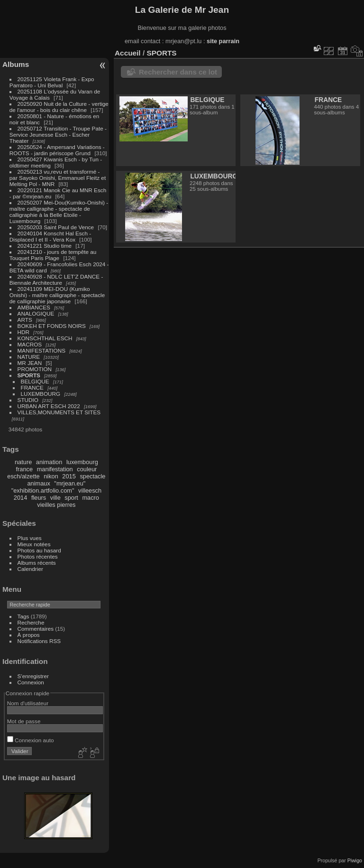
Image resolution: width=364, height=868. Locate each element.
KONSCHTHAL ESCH (45, 338)
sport (71, 498)
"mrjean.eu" (70, 483)
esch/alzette (23, 476)
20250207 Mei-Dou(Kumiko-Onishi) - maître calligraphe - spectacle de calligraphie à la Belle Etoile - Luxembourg (59, 212)
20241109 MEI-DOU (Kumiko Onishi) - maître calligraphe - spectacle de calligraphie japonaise (57, 295)
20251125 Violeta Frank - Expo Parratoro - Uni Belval (52, 82)
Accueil (128, 53)
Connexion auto (31, 740)
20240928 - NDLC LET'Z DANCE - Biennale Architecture (56, 280)
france (24, 469)
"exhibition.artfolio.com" (43, 490)
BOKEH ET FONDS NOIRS (52, 326)
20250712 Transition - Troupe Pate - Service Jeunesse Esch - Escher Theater (58, 135)
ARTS (25, 320)
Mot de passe (24, 721)
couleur (87, 469)
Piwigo (355, 860)
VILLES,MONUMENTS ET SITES (59, 412)
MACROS (30, 344)
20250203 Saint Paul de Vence (56, 227)
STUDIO (28, 400)
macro (91, 498)
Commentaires (36, 629)
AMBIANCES (34, 307)
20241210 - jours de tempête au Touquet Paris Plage (53, 255)
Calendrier (30, 569)
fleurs (39, 498)
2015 (69, 476)
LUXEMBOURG (41, 394)
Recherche (31, 622)
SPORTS (29, 375)
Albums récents (37, 563)
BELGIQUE (35, 381)
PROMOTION (35, 369)
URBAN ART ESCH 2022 (49, 406)
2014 (20, 498)
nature (23, 462)
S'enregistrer (33, 676)
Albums (16, 64)
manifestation (55, 469)
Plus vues (30, 538)
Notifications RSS (39, 641)
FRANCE (32, 387)
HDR (24, 332)
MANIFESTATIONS (42, 350)
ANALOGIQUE (36, 313)
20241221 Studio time (45, 246)
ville (55, 498)
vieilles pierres (56, 505)
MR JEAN (30, 363)
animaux (38, 483)
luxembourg (82, 462)
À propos (29, 635)
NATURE (29, 357)
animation (49, 462)
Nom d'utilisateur (28, 703)
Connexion (31, 682)
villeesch (90, 490)
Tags (23, 616)
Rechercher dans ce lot (178, 72)
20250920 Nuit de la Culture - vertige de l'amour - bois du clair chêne (59, 107)
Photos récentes (38, 556)
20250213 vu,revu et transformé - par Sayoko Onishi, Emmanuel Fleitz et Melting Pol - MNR (58, 178)
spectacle (92, 476)
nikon (51, 476)
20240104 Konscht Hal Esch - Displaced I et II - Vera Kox (50, 236)
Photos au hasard (39, 550)
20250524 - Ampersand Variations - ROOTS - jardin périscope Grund (57, 150)
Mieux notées (34, 544)
